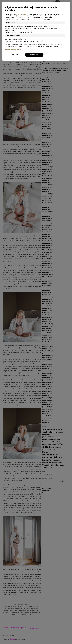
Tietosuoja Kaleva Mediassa (14, 49)
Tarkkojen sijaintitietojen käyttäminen (18, 39)
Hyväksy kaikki (34, 55)
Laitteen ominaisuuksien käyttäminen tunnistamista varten (24, 41)
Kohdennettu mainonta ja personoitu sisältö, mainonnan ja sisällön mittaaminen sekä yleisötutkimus (36, 29)
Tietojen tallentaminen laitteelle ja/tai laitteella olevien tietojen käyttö (27, 26)
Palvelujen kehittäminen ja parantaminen (19, 32)
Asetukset (14, 55)
